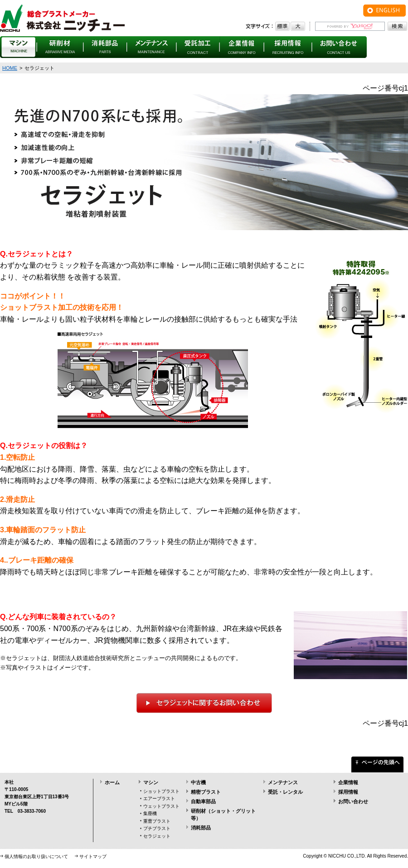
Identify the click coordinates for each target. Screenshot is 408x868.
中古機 (198, 782)
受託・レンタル (285, 792)
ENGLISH (384, 11)
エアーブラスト (159, 798)
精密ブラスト (206, 792)
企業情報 (348, 782)
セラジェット (157, 836)
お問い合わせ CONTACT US (339, 47)
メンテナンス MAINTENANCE (152, 47)
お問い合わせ (353, 801)
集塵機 (150, 813)
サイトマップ (93, 856)
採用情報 (348, 792)
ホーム (112, 782)
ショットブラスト (161, 791)
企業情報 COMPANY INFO (242, 47)
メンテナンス (283, 782)
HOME (10, 68)
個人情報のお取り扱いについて (36, 856)
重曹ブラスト (157, 821)
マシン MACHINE (19, 47)
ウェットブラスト (161, 806)
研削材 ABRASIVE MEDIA (60, 47)
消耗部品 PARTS (105, 47)
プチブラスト (157, 828)
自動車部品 (203, 801)
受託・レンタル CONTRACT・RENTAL (198, 47)
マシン (151, 782)
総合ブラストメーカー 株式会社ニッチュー (62, 18)
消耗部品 (201, 828)
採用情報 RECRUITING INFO (288, 47)
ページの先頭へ (377, 762)
